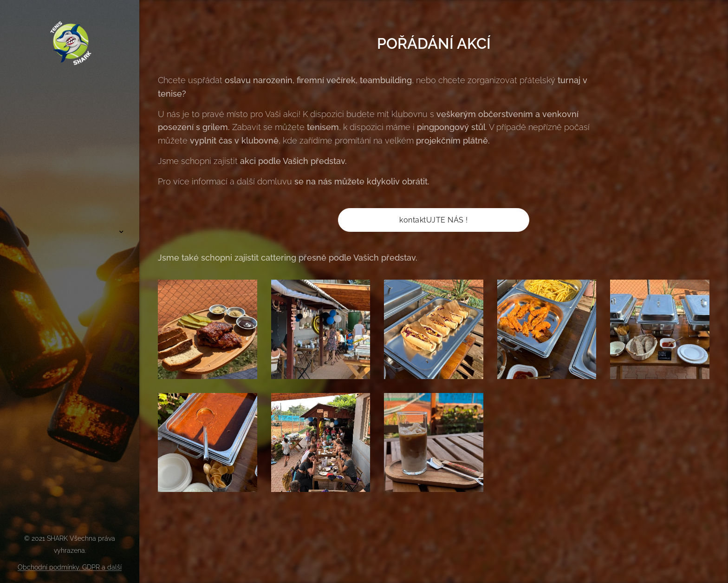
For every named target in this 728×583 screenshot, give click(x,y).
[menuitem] (70, 204)
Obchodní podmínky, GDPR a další (70, 567)
